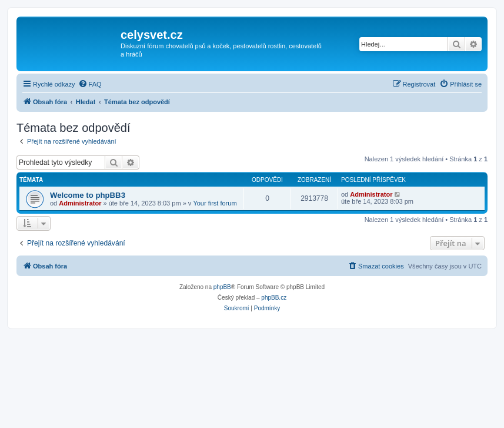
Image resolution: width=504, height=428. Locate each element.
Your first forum (215, 203)
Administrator (80, 203)
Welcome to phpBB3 (88, 195)
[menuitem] (90, 84)
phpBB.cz (274, 298)
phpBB (222, 287)
